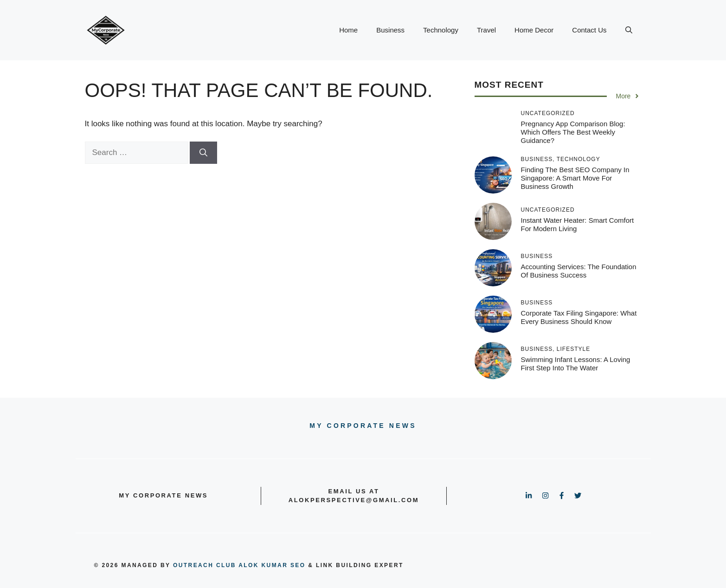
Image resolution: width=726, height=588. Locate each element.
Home (348, 30)
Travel (486, 30)
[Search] (203, 153)
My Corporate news (363, 426)
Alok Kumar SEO (272, 565)
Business (390, 30)
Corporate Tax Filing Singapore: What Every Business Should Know (579, 317)
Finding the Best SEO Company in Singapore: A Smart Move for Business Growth (575, 178)
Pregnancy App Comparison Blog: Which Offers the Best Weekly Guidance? (573, 132)
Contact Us (589, 30)
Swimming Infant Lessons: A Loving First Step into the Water (576, 364)
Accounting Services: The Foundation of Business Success (579, 271)
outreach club (205, 565)
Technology (441, 30)
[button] (629, 30)
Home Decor (534, 30)
